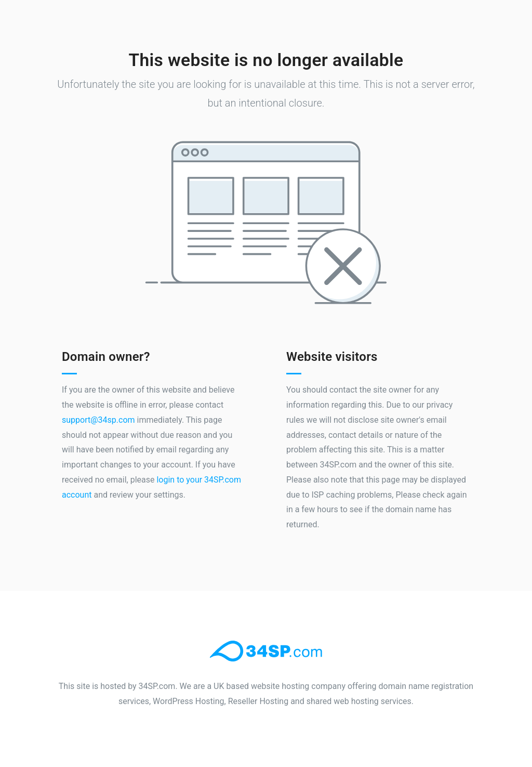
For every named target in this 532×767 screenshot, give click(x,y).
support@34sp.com (98, 420)
